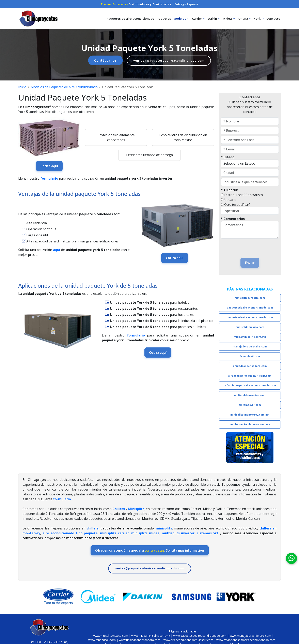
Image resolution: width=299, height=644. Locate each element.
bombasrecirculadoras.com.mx (250, 424)
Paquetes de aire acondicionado (130, 18)
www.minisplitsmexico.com (110, 635)
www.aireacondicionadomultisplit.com (188, 640)
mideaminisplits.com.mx (250, 336)
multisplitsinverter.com (250, 394)
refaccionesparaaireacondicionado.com (250, 385)
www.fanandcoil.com (102, 640)
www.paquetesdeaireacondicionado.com (200, 635)
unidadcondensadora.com (250, 365)
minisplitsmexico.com (250, 326)
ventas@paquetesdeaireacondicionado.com (169, 60)
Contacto (273, 18)
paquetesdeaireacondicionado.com (250, 307)
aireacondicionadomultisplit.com (250, 375)
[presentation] (245, 245)
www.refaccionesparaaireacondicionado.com (246, 640)
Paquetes (164, 18)
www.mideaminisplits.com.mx (151, 635)
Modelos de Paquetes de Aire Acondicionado (64, 86)
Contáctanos (103, 60)
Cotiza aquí (49, 165)
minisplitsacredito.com (250, 297)
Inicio (22, 86)
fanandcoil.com (250, 355)
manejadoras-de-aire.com (250, 346)
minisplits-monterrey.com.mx (250, 414)
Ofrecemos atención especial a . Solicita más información (150, 550)
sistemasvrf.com (250, 404)
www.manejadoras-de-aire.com (250, 635)
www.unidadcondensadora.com (140, 640)
